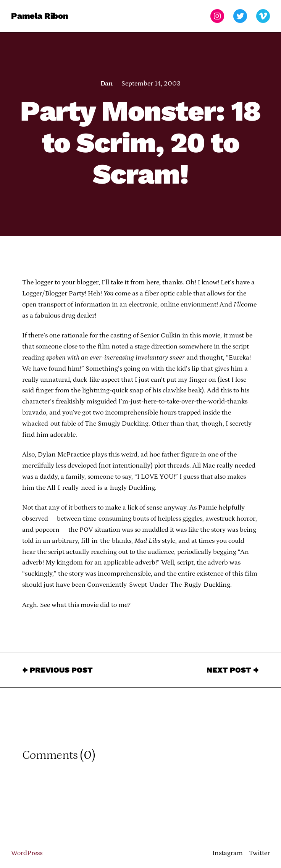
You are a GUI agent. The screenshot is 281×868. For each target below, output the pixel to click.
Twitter (259, 853)
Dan (106, 84)
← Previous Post (57, 670)
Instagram (228, 853)
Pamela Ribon (40, 16)
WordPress (27, 853)
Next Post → (233, 670)
